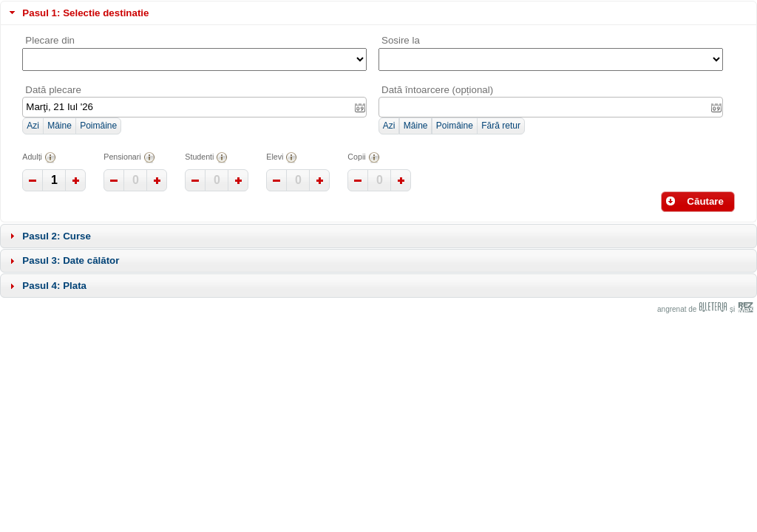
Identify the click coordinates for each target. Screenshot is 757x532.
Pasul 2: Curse (57, 236)
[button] (33, 126)
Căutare (694, 201)
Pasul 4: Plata (54, 286)
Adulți (39, 157)
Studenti (206, 157)
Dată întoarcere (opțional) (437, 90)
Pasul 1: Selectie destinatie (85, 13)
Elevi (282, 157)
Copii (363, 157)
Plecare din (50, 40)
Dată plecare (53, 90)
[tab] (378, 13)
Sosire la (401, 40)
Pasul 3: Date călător (71, 260)
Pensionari (129, 157)
